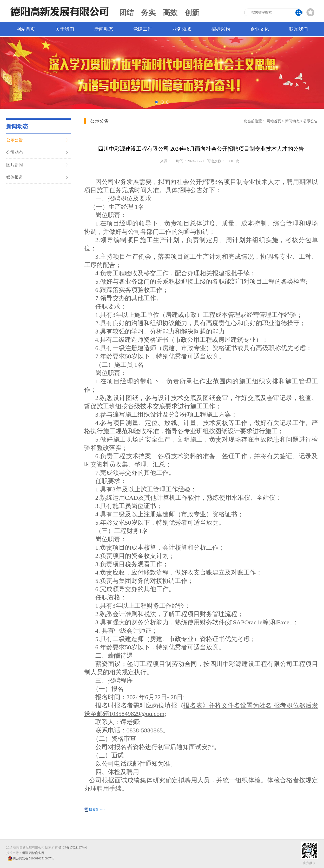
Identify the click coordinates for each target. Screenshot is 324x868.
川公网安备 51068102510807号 (31, 859)
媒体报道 (15, 177)
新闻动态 (104, 29)
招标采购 (221, 29)
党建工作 (143, 29)
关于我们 (65, 29)
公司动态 (15, 152)
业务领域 (182, 29)
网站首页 (26, 29)
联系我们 (299, 29)
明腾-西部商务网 (33, 853)
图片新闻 (15, 165)
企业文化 (260, 29)
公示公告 (15, 140)
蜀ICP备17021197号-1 (73, 847)
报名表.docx (97, 809)
